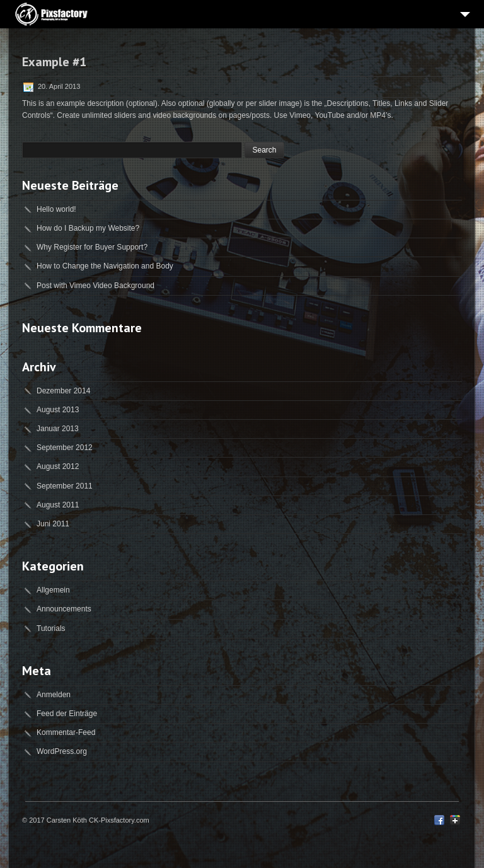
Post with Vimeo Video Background (95, 286)
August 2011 (58, 505)
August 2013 (58, 410)
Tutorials (51, 628)
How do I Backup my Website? (88, 228)
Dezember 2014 (63, 391)
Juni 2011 (53, 524)
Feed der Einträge (67, 714)
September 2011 (65, 486)
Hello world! (56, 209)
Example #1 (54, 62)
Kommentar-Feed (66, 732)
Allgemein (53, 590)
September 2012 (65, 448)
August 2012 (58, 466)
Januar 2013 (58, 429)
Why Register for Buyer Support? (92, 247)
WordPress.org (62, 751)
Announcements (64, 609)
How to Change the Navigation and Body (105, 266)
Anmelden (54, 695)
